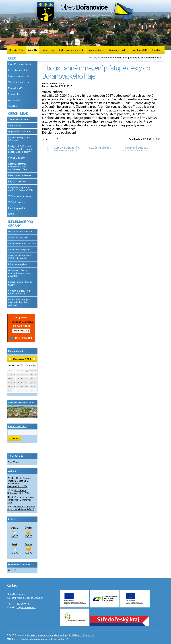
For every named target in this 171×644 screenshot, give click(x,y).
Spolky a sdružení (96, 50)
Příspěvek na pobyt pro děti (22, 244)
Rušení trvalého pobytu (20, 250)
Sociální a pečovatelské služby (20, 283)
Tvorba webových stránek (34, 639)
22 (31, 382)
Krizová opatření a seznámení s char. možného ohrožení (18, 167)
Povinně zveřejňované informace (19, 139)
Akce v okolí (14, 100)
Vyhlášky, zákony (17, 158)
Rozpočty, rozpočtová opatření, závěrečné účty (21, 189)
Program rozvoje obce (20, 76)
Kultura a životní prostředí (71, 50)
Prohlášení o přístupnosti (81, 635)
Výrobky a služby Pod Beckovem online (19, 292)
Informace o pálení (18, 264)
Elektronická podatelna (20, 175)
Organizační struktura (19, 132)
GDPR (11, 214)
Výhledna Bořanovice (19, 82)
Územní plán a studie (19, 70)
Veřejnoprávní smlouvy (20, 196)
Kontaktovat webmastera (40, 635)
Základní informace (18, 119)
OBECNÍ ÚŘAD (18, 114)
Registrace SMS (139, 50)
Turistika (12, 106)
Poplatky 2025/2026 (18, 238)
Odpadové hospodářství (20, 232)
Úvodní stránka (16, 50)
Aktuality (33, 50)
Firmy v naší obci (17, 426)
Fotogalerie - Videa (118, 50)
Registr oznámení (17, 181)
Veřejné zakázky (16, 202)
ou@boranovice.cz (26, 607)
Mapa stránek (61, 635)
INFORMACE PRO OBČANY (21, 224)
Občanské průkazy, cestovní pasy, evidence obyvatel (20, 273)
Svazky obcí (14, 94)
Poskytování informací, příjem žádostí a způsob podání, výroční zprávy (20, 149)
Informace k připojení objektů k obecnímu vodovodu (19, 302)
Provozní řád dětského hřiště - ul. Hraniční (20, 257)
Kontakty (156, 50)
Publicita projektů (17, 208)
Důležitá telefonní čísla (20, 64)
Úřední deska (15, 126)
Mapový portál (15, 88)
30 (26, 370)
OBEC (12, 58)
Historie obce (48, 50)
